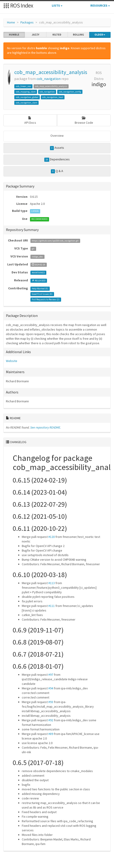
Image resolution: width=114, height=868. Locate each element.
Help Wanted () (40, 289)
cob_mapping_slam (26, 92)
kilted (57, 35)
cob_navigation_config (70, 92)
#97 (51, 675)
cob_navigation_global (27, 97)
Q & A (57, 171)
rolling (78, 35)
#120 (52, 537)
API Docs (30, 120)
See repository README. (46, 427)
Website (12, 361)
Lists (57, 5)
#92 (51, 720)
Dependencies (57, 159)
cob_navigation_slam (27, 103)
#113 (52, 583)
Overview (57, 136)
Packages (27, 22)
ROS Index (18, 5)
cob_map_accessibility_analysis (51, 72)
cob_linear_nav (24, 86)
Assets (57, 148)
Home (11, 22)
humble (14, 35)
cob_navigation (49, 79)
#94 (51, 688)
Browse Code (84, 120)
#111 (52, 606)
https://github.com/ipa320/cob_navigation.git (55, 241)
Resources (100, 5)
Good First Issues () (42, 294)
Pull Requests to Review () (46, 299)
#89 (51, 734)
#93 (51, 702)
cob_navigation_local (53, 97)
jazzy (36, 35)
